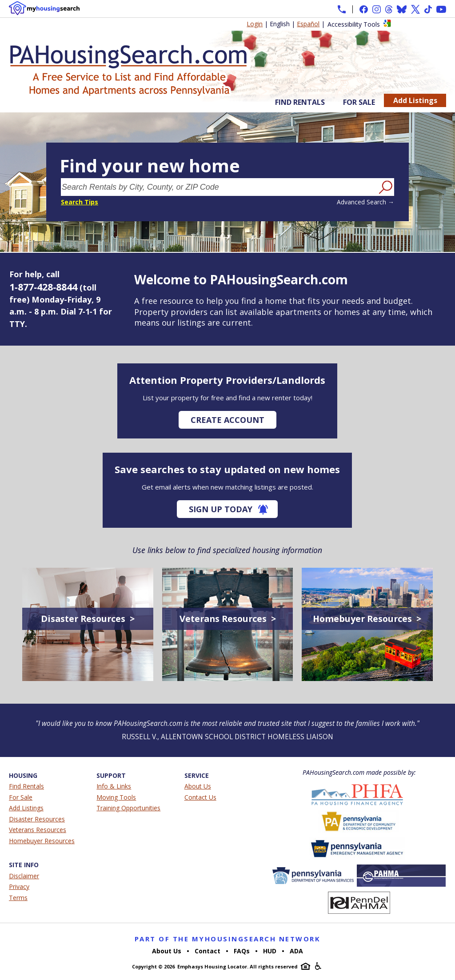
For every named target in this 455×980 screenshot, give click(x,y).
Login (255, 24)
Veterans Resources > (228, 619)
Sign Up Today (221, 509)
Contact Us (200, 797)
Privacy (19, 886)
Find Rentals (300, 102)
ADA (296, 951)
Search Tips (80, 202)
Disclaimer (24, 876)
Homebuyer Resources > (367, 619)
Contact (208, 951)
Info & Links (114, 786)
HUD (270, 951)
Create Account (227, 420)
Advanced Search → (365, 202)
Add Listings (415, 100)
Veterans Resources (38, 830)
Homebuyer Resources (42, 841)
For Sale (359, 102)
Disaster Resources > (88, 619)
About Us (198, 786)
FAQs (242, 951)
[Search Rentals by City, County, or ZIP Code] (219, 187)
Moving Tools (116, 797)
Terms (18, 898)
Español (308, 24)
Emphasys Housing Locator (212, 966)
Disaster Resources (37, 819)
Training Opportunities (128, 808)
